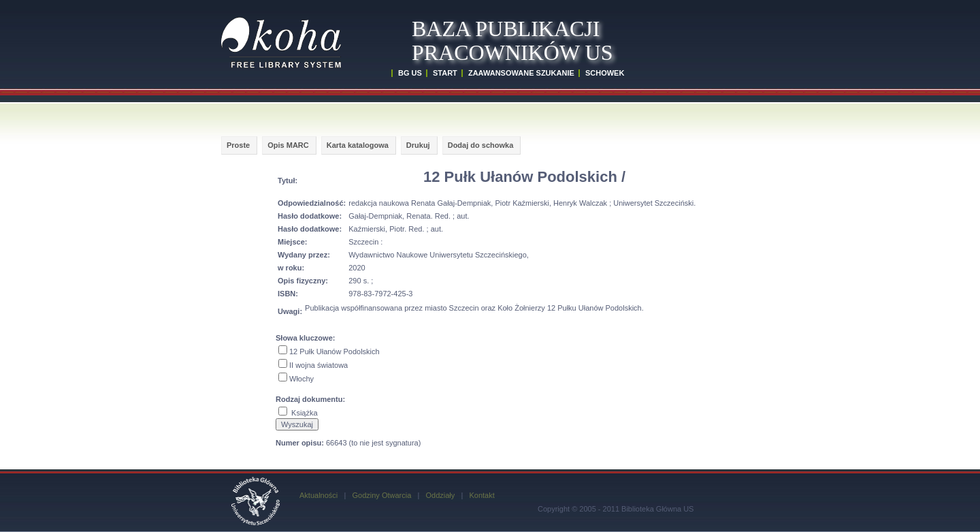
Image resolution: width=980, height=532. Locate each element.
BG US (410, 73)
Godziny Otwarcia (381, 495)
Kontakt (481, 495)
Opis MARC (288, 145)
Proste (238, 145)
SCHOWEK (605, 73)
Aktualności (318, 495)
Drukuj (418, 145)
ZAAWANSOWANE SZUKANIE (521, 73)
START (445, 73)
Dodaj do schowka (481, 145)
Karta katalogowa (358, 145)
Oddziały (440, 495)
